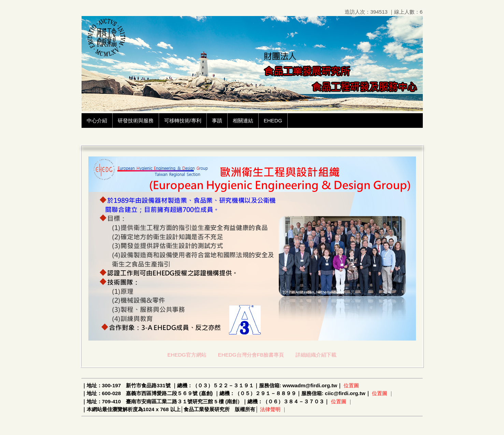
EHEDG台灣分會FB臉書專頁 (251, 355)
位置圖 (351, 385)
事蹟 (217, 121)
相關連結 (243, 121)
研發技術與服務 (136, 121)
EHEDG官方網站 (187, 355)
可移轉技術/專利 (183, 121)
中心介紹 (97, 121)
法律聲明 (270, 409)
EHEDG (273, 121)
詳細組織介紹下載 (316, 355)
